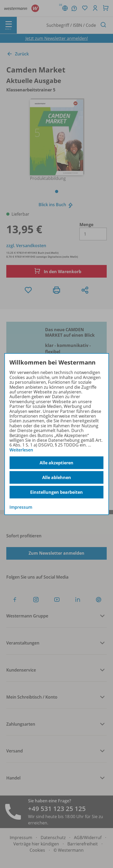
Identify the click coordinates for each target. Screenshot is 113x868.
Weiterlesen (21, 450)
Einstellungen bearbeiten (56, 492)
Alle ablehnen (57, 477)
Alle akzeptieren (56, 463)
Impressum (21, 507)
